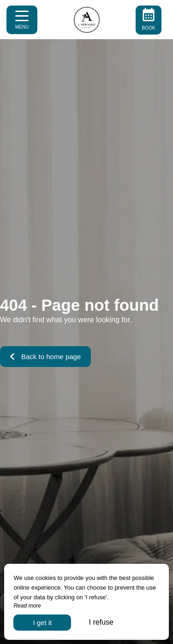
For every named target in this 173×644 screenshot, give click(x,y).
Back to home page (45, 357)
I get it (42, 623)
